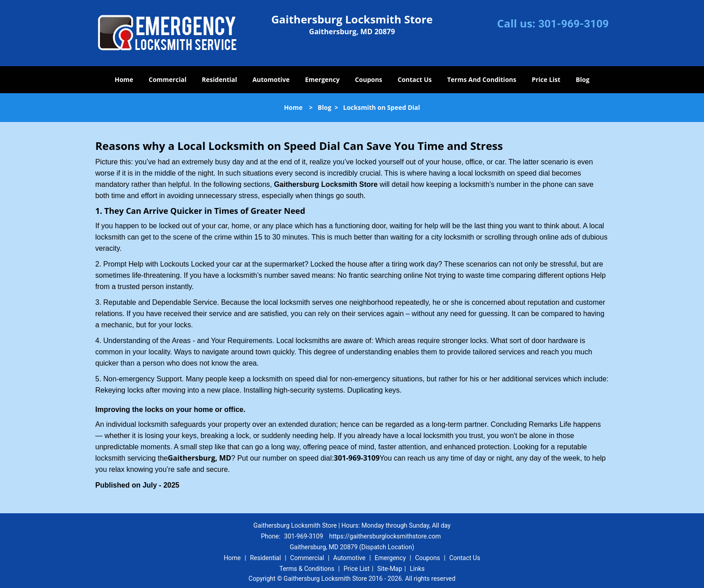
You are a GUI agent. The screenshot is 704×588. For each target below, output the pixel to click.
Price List (546, 79)
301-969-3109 (574, 24)
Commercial (168, 79)
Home (124, 79)
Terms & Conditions (307, 569)
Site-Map (390, 569)
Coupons (368, 79)
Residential (219, 79)
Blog (582, 79)
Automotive (271, 79)
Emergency (322, 79)
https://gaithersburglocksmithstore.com (385, 536)
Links (417, 569)
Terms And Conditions (482, 79)
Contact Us (415, 79)
